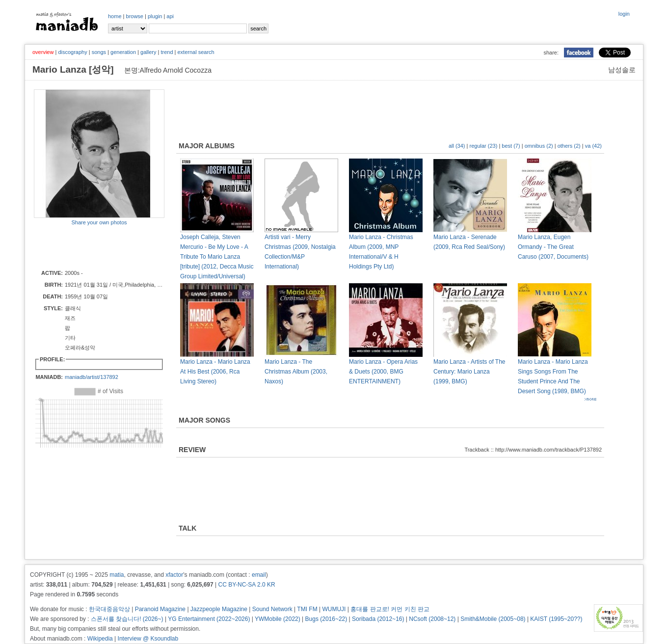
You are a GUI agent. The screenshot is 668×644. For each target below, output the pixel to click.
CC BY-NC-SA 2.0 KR (246, 585)
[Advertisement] (91, 247)
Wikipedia (100, 639)
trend (167, 52)
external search (196, 52)
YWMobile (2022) (278, 619)
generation (123, 52)
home (115, 16)
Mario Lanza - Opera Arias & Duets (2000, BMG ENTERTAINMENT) (383, 372)
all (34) (457, 146)
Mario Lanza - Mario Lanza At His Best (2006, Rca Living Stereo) (215, 372)
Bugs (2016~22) (326, 619)
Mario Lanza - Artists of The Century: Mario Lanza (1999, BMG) (469, 372)
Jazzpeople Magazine (219, 609)
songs (99, 52)
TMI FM (307, 609)
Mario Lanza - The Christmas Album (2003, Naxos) (296, 372)
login (624, 14)
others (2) (569, 146)
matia (117, 575)
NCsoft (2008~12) (432, 619)
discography (72, 52)
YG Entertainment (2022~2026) (209, 619)
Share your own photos (99, 222)
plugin (155, 16)
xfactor (174, 575)
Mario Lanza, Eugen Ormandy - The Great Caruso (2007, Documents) (553, 247)
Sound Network (272, 609)
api (170, 16)
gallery (148, 52)
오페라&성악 (80, 348)
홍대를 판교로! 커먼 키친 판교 (390, 609)
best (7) (511, 146)
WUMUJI (334, 609)
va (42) (593, 146)
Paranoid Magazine (160, 609)
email (259, 575)
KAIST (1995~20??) (556, 619)
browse (135, 16)
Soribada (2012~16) (378, 619)
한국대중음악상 (109, 609)
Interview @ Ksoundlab (148, 639)
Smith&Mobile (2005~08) (493, 619)
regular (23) (484, 146)
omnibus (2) (539, 146)
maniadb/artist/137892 (92, 377)
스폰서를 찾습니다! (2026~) (127, 619)
